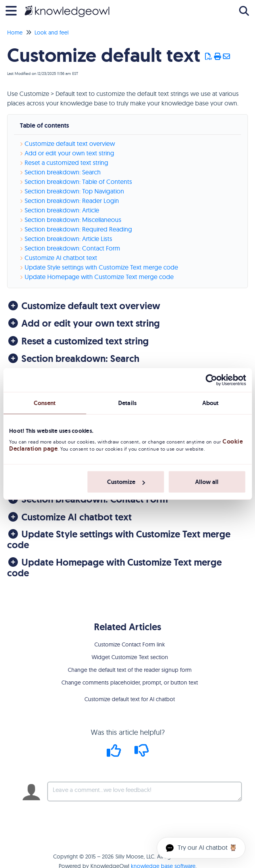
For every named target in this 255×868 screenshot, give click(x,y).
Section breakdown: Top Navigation (74, 191)
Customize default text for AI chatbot (130, 699)
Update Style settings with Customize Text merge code (101, 267)
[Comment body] (145, 792)
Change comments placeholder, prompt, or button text (130, 683)
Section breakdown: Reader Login (72, 201)
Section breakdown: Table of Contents (78, 182)
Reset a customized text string (66, 163)
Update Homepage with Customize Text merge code (99, 277)
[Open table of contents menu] (14, 10)
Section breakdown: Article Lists (68, 239)
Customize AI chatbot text (61, 258)
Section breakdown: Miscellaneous (73, 220)
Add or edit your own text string (69, 153)
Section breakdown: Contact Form (72, 248)
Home (15, 33)
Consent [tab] (45, 403)
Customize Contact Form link (130, 644)
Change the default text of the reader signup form (130, 670)
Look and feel (52, 33)
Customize (126, 482)
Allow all (207, 482)
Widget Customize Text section (130, 657)
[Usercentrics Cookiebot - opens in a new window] (211, 380)
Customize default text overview (70, 143)
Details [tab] (127, 403)
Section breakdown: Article (62, 210)
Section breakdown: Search (63, 172)
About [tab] (211, 403)
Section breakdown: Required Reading (78, 229)
